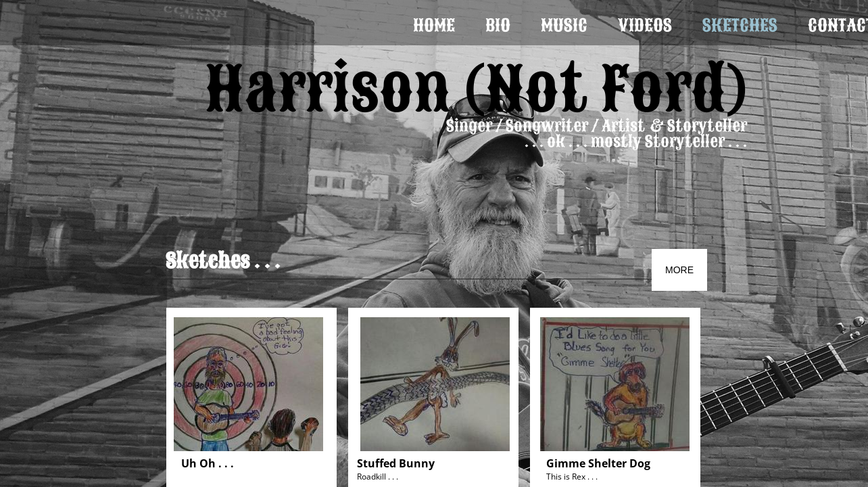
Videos (645, 25)
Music (564, 25)
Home (434, 25)
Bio (498, 25)
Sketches (740, 25)
